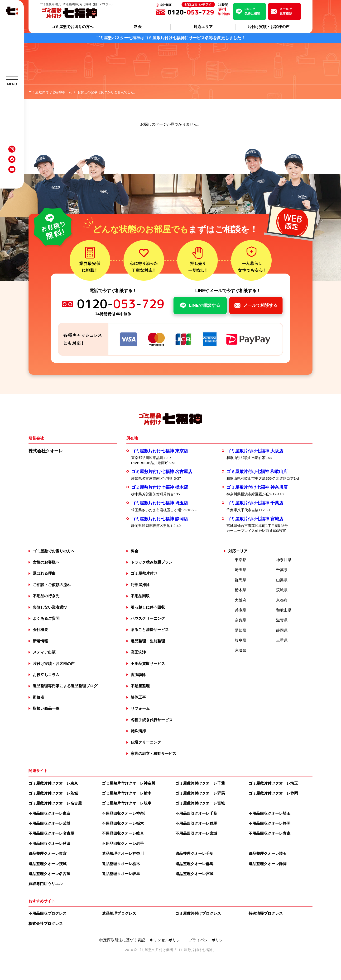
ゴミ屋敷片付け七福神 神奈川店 (257, 487)
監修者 (38, 697)
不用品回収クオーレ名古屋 (51, 833)
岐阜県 (240, 640)
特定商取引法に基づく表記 (122, 940)
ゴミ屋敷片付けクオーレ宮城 (200, 803)
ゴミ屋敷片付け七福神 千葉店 (255, 503)
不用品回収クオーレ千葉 (196, 813)
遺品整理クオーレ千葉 (194, 854)
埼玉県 (240, 570)
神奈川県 (284, 560)
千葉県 (282, 570)
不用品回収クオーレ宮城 (196, 833)
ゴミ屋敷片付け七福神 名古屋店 (162, 472)
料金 (138, 27)
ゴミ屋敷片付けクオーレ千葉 (200, 783)
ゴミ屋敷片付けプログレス (198, 913)
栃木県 (240, 590)
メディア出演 (44, 652)
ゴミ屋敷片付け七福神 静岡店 (160, 519)
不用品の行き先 (46, 596)
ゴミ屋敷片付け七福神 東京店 (160, 451)
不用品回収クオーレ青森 (269, 833)
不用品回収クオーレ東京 (49, 813)
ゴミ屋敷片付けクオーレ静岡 (273, 793)
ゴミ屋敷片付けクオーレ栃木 (127, 793)
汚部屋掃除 (140, 585)
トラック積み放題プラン (152, 562)
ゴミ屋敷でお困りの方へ (72, 27)
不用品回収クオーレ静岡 (269, 823)
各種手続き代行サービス (152, 720)
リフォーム (140, 708)
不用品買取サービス (148, 664)
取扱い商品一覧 (46, 708)
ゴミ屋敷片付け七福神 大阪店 (255, 451)
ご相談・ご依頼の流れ (52, 585)
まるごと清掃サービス (150, 630)
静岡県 (282, 630)
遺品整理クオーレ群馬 (194, 864)
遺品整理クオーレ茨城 (48, 864)
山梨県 (282, 580)
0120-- (191, 12)
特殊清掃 (138, 731)
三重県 (282, 640)
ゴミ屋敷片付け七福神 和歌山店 (257, 472)
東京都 (240, 560)
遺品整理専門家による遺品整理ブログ (65, 686)
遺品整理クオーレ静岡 (268, 864)
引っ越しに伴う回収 (148, 607)
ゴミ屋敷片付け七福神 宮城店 (255, 519)
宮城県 (240, 651)
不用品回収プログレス (48, 913)
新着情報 (40, 641)
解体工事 (138, 697)
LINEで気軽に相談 (252, 11)
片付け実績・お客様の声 (269, 27)
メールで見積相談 (286, 11)
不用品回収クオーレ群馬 (196, 823)
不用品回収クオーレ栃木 (123, 823)
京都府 (282, 600)
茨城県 (282, 590)
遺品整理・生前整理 (148, 641)
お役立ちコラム (46, 675)
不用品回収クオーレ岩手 (123, 844)
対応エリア (203, 27)
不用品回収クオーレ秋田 (49, 844)
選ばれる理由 (44, 573)
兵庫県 (240, 610)
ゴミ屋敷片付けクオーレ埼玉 (273, 783)
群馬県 (240, 580)
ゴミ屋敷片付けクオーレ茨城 (53, 793)
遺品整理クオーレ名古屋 (49, 874)
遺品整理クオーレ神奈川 (123, 854)
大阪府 (240, 600)
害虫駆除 (138, 675)
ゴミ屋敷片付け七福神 (195, 950)
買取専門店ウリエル (46, 884)
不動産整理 (140, 686)
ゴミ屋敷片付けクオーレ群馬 (200, 793)
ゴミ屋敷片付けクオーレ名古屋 (55, 803)
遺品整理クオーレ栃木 (121, 864)
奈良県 (240, 620)
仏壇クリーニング (146, 742)
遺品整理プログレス (119, 913)
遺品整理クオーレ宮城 (194, 874)
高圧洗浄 (138, 652)
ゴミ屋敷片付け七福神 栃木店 (160, 487)
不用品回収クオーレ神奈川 (125, 813)
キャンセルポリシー (167, 940)
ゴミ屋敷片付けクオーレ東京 (53, 783)
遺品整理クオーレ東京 (48, 854)
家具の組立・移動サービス (154, 754)
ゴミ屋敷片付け (144, 573)
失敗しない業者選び (50, 607)
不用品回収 (140, 596)
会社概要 (166, 5)
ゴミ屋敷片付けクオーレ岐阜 (127, 803)
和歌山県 (284, 610)
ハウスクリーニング (148, 618)
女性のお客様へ (46, 562)
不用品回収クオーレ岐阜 (123, 833)
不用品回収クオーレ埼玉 (269, 813)
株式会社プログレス (46, 924)
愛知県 (240, 630)
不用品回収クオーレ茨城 (49, 823)
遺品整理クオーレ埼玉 (268, 854)
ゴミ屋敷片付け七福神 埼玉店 (160, 503)
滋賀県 (282, 620)
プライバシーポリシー (208, 940)
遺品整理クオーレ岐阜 (121, 874)
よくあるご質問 (46, 618)
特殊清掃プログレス (266, 913)
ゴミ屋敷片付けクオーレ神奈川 (129, 783)
